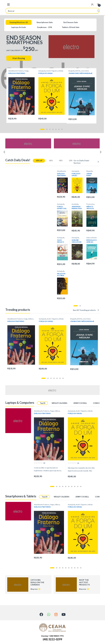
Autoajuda (42, 71)
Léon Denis (85, 71)
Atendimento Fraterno (16, 71)
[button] (42, 129)
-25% (70, 161)
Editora (31, 319)
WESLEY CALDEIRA (59, 403)
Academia (75, 204)
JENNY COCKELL (80, 403)
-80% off (39, 161)
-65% (51, 161)
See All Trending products (84, 310)
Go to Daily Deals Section (81, 162)
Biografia (72, 71)
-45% (60, 161)
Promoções (90, 204)
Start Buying (19, 58)
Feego (27, 71)
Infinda (61, 71)
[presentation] (4, 152)
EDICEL (78, 71)
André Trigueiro (52, 71)
